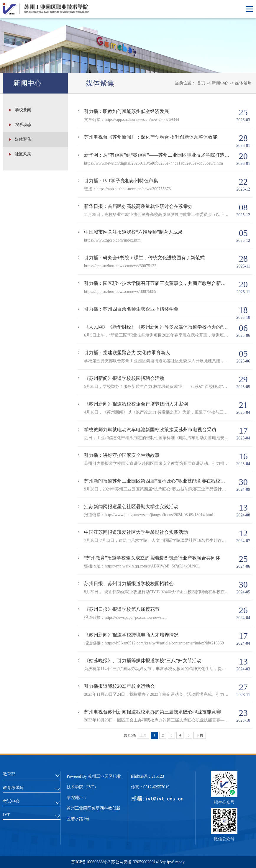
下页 (200, 735)
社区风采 (23, 155)
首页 (201, 83)
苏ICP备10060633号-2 (91, 862)
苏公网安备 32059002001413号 (139, 862)
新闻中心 (220, 83)
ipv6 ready (175, 862)
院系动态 (23, 125)
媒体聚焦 (243, 83)
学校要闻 (23, 110)
